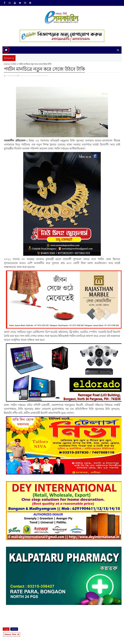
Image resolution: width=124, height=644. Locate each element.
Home (7, 64)
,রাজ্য (46, 75)
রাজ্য (14, 64)
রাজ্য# (14, 629)
